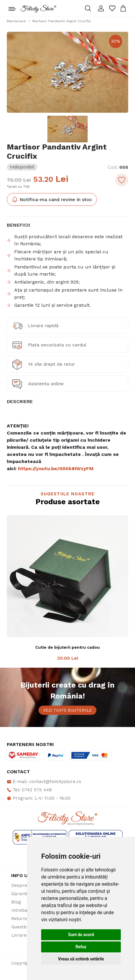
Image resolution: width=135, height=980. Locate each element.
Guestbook (23, 927)
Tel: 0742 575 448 (29, 790)
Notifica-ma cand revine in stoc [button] (52, 199)
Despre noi (23, 885)
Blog (16, 902)
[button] (101, 8)
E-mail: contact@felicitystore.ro (44, 782)
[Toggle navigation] (12, 7)
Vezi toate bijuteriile (67, 710)
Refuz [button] (81, 947)
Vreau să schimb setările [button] (81, 959)
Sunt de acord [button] (81, 935)
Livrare (19, 935)
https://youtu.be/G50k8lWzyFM (56, 468)
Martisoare (16, 21)
